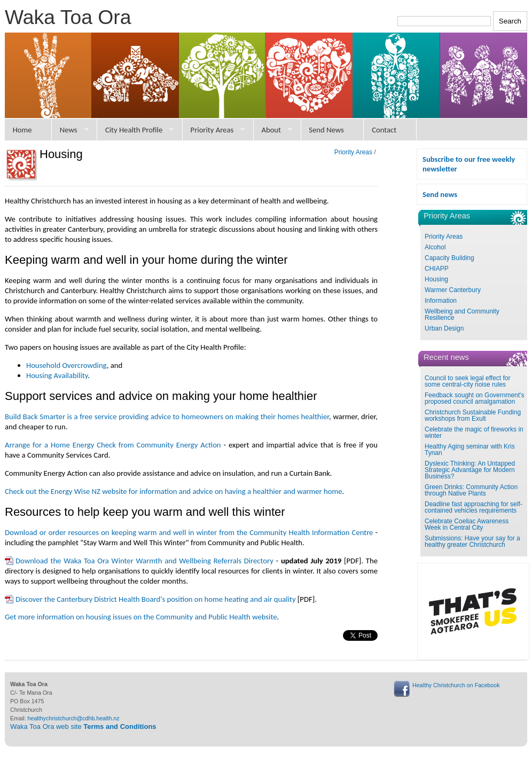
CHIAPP (437, 269)
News (69, 130)
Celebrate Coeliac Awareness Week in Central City (467, 524)
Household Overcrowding (66, 365)
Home (22, 130)
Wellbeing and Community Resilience (462, 315)
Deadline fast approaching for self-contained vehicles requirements (474, 507)
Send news (440, 194)
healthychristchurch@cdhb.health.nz (74, 718)
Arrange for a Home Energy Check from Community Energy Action (113, 445)
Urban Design (444, 328)
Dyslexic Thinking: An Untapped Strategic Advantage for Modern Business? (470, 470)
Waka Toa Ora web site (83, 726)
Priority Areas (212, 130)
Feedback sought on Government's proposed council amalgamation (474, 398)
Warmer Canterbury (453, 290)
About (271, 130)
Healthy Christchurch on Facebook (456, 685)
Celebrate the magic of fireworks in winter (474, 433)
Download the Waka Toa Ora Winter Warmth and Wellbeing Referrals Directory (144, 561)
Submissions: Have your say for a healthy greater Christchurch (472, 541)
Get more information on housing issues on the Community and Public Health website (141, 617)
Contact (384, 130)
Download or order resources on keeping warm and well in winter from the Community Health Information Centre (189, 532)
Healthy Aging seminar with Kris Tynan (470, 450)
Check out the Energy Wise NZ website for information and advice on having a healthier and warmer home (173, 491)
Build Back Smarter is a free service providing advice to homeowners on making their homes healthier (167, 417)
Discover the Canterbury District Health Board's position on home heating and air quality (156, 599)
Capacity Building (449, 258)
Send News (326, 130)
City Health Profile (134, 130)
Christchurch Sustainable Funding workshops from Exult (473, 415)
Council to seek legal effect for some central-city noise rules (468, 381)
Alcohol (435, 247)
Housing (436, 279)
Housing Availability (57, 375)
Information (441, 301)
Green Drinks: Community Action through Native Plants (471, 490)
